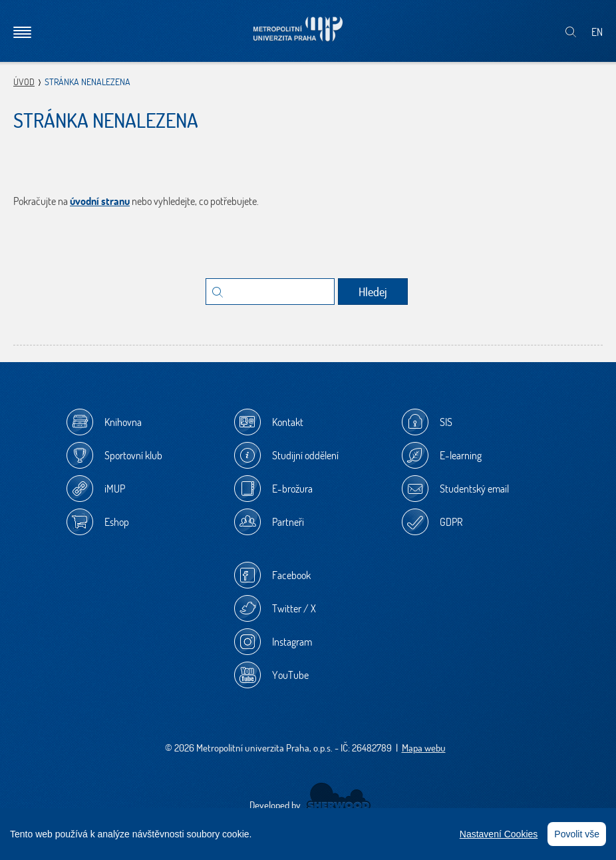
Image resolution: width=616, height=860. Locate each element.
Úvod (24, 82)
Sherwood (338, 797)
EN (597, 32)
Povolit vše (577, 834)
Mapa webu (424, 748)
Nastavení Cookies (499, 834)
